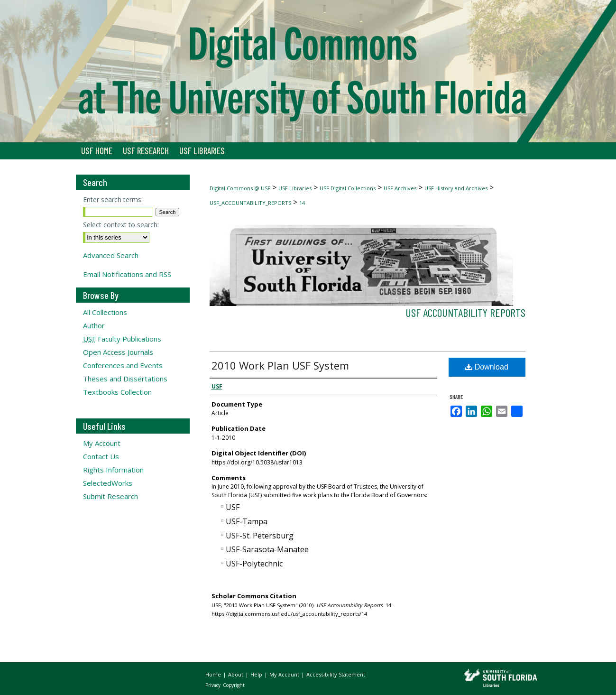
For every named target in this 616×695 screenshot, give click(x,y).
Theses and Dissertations (125, 379)
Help (257, 674)
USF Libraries (295, 188)
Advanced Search (111, 255)
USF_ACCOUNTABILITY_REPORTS (250, 203)
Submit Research (110, 496)
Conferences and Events (123, 365)
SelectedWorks (108, 483)
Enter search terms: (113, 199)
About (236, 674)
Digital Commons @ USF (240, 188)
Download (487, 367)
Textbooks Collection (117, 392)
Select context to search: (121, 225)
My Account (102, 443)
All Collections (105, 312)
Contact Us (101, 456)
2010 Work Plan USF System (280, 365)
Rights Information (113, 470)
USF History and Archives (456, 188)
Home (214, 674)
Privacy (214, 685)
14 (302, 203)
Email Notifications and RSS (127, 274)
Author (94, 325)
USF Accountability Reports (465, 312)
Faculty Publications (122, 339)
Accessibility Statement (336, 674)
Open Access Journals (118, 352)
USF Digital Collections (348, 188)
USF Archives (400, 188)
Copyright (234, 685)
